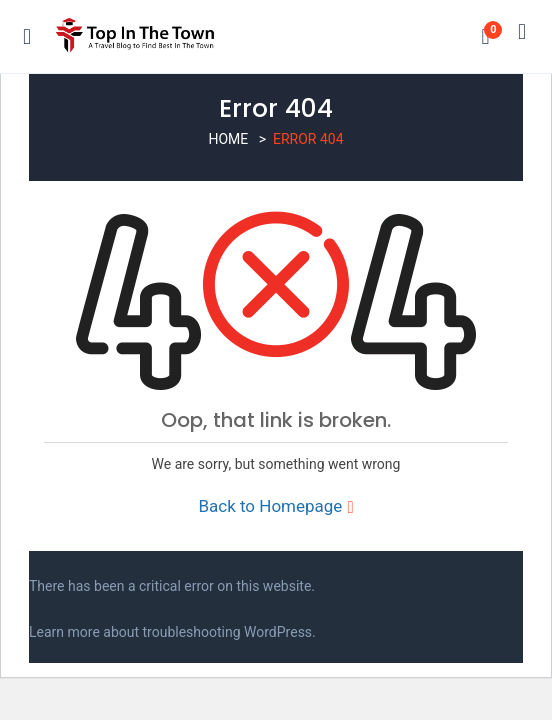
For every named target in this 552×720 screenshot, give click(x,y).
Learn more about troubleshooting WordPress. (172, 632)
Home (228, 139)
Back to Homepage (275, 506)
